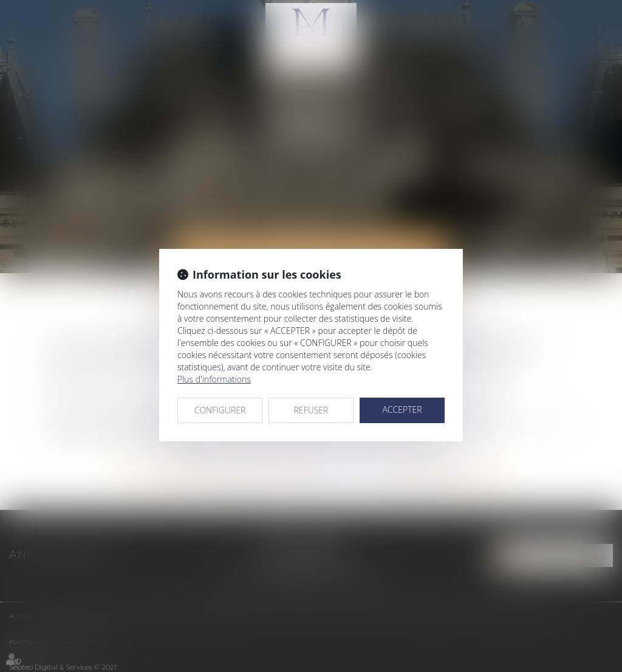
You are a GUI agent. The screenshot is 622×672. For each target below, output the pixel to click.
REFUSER (311, 410)
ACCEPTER (402, 409)
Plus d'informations (214, 379)
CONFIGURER (220, 410)
